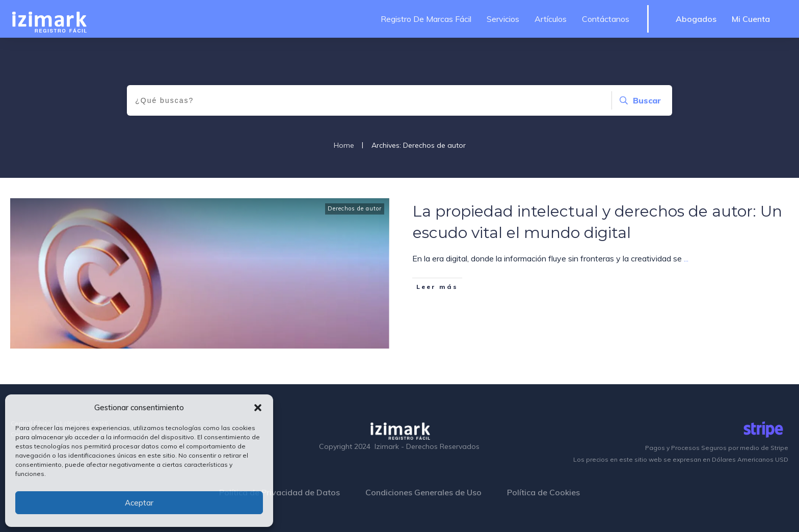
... (686, 258)
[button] (258, 408)
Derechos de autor (355, 208)
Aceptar (139, 503)
